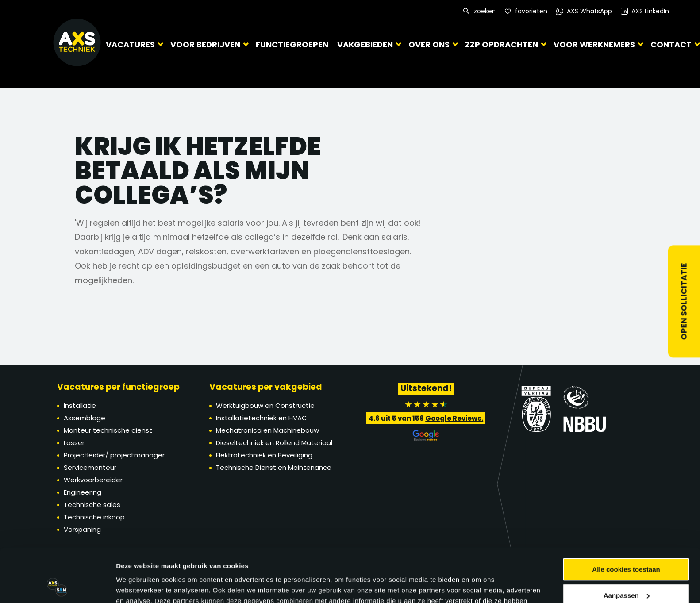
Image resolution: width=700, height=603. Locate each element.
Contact (671, 44)
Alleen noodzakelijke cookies (626, 571)
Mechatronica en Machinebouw (267, 430)
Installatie (80, 405)
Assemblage (85, 418)
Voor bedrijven (205, 44)
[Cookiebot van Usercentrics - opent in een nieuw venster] (57, 586)
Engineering (83, 492)
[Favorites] (526, 11)
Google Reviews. (454, 418)
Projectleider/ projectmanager (114, 455)
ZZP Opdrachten (502, 44)
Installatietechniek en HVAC (262, 418)
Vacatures (130, 44)
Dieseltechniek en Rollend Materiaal (274, 443)
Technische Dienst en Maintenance (274, 467)
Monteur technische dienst (108, 430)
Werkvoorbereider (93, 480)
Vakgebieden (365, 44)
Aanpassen (627, 545)
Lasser (74, 443)
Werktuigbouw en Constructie (265, 405)
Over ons (429, 44)
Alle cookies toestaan (626, 519)
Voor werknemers (594, 44)
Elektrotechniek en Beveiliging (264, 455)
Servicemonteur (90, 467)
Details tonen (137, 586)
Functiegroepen (292, 44)
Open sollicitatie (684, 302)
